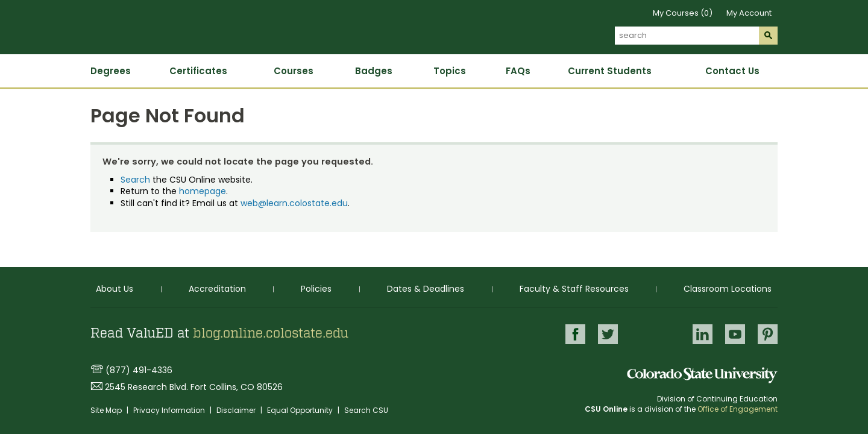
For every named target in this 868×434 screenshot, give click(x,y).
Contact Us (732, 71)
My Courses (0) (683, 13)
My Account (749, 13)
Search (135, 180)
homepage (203, 191)
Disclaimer (237, 410)
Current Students (610, 71)
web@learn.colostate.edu (294, 203)
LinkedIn (703, 334)
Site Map (107, 410)
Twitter (608, 334)
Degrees (111, 71)
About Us (115, 289)
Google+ (655, 335)
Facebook (575, 334)
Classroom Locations (728, 289)
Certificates (198, 71)
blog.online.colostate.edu (271, 333)
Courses (294, 71)
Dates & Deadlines (426, 289)
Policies (316, 289)
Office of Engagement (737, 409)
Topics (450, 71)
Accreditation (217, 289)
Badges (374, 71)
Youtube (735, 334)
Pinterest (768, 334)
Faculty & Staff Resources (574, 289)
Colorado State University (702, 375)
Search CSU (366, 410)
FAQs (518, 71)
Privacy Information (170, 410)
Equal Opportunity (301, 410)
